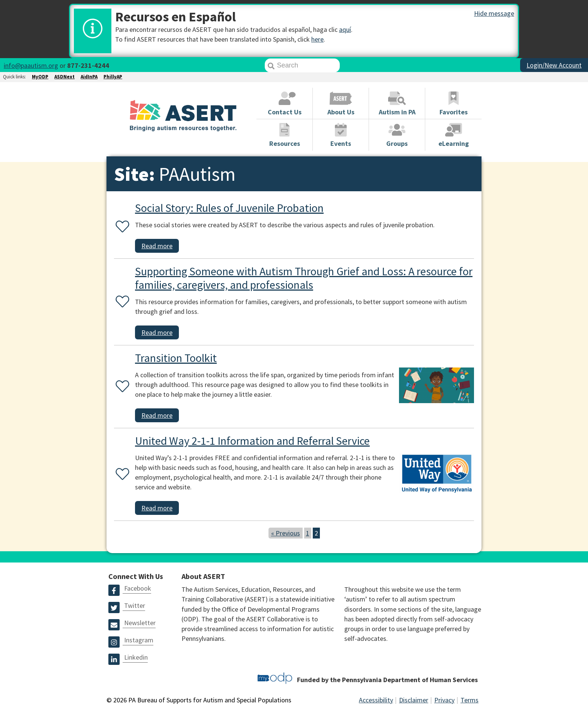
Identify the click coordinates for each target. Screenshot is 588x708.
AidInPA (89, 77)
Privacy (444, 700)
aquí (345, 29)
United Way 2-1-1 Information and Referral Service (252, 441)
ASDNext (64, 77)
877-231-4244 (88, 65)
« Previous (286, 533)
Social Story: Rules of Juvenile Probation (229, 208)
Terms (469, 700)
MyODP (40, 77)
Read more (157, 246)
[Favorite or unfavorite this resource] (121, 227)
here (317, 39)
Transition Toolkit (176, 358)
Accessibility (376, 700)
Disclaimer (414, 700)
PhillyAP (113, 77)
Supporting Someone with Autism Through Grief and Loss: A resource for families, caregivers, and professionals (304, 278)
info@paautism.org (31, 65)
